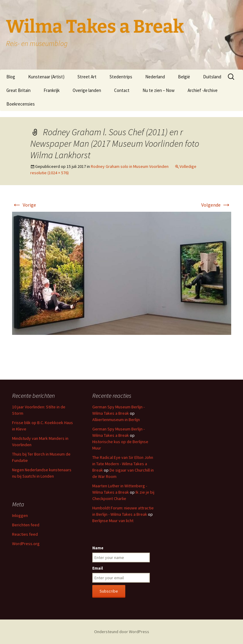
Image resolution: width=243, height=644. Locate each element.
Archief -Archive (203, 90)
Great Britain (18, 90)
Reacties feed (25, 534)
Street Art (87, 77)
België (184, 77)
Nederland (155, 77)
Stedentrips (121, 77)
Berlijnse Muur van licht (113, 521)
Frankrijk (52, 90)
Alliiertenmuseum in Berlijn (116, 420)
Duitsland (212, 77)
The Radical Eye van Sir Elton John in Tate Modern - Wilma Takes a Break (123, 464)
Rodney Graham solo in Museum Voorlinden (130, 166)
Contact (122, 90)
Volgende (216, 205)
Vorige (24, 205)
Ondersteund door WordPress (122, 632)
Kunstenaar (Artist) (46, 77)
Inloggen (20, 515)
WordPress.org (26, 544)
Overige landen (87, 90)
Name (98, 548)
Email (98, 568)
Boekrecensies (21, 104)
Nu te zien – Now (159, 90)
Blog (11, 77)
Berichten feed (26, 525)
